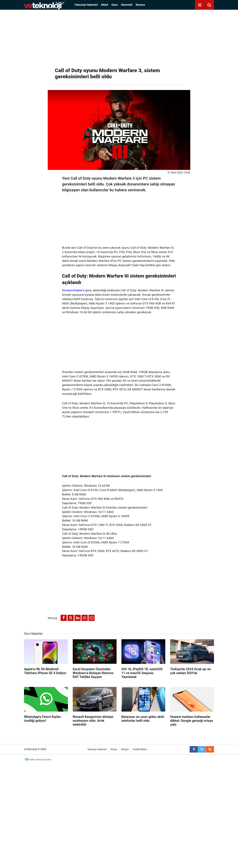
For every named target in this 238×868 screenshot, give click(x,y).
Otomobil (127, 5)
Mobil (105, 5)
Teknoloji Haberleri (86, 5)
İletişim (125, 749)
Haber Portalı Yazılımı (40, 760)
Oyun (115, 5)
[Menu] (200, 5)
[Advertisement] (119, 37)
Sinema (140, 5)
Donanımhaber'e (73, 290)
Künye (114, 749)
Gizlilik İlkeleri (140, 749)
